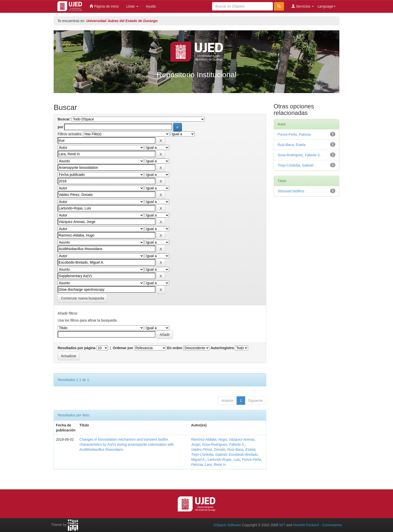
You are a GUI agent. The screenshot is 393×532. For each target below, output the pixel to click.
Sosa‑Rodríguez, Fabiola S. (223, 444)
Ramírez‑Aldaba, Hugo (209, 439)
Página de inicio (104, 6)
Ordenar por (123, 348)
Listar (132, 6)
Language (327, 6)
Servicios (303, 6)
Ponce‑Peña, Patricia (294, 134)
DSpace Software (227, 525)
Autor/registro (222, 348)
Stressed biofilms (291, 191)
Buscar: (64, 119)
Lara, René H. (216, 465)
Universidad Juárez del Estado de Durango (122, 21)
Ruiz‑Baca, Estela (241, 449)
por (61, 127)
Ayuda (151, 6)
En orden (175, 348)
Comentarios (332, 525)
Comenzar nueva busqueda (82, 298)
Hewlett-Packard (306, 525)
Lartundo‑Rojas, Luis (224, 460)
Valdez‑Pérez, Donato (208, 449)
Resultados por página (77, 348)
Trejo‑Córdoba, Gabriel (209, 454)
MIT (282, 525)
